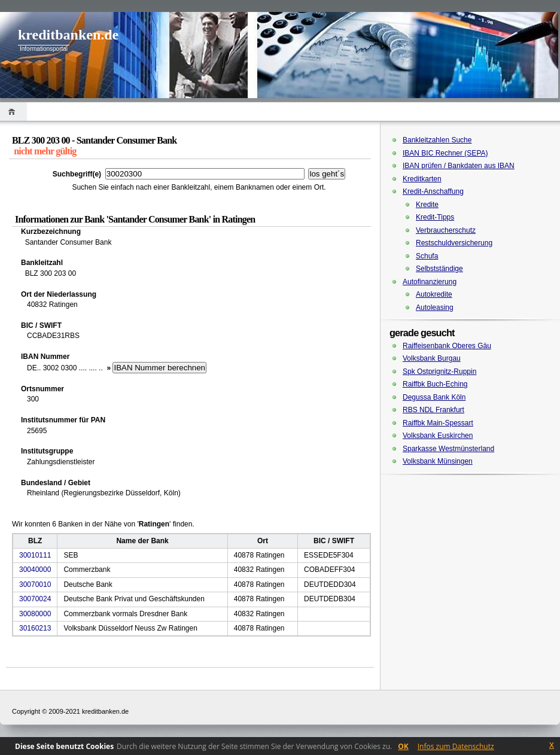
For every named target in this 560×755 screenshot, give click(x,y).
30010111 (35, 555)
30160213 (35, 628)
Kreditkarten (422, 179)
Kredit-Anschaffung (433, 191)
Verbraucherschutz (446, 230)
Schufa (427, 256)
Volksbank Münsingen (438, 461)
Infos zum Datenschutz (456, 746)
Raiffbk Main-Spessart (438, 423)
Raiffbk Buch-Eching (435, 384)
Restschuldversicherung (454, 243)
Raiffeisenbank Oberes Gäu (447, 346)
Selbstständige (439, 269)
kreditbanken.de (68, 35)
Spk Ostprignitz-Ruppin (439, 372)
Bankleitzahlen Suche (437, 140)
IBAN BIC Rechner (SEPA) (445, 153)
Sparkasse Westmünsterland (448, 449)
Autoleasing (435, 308)
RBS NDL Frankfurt (433, 410)
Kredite (427, 205)
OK (403, 746)
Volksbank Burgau (432, 358)
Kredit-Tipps (435, 217)
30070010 (35, 584)
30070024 (35, 599)
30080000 (35, 614)
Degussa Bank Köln (434, 397)
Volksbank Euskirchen (438, 436)
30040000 (35, 570)
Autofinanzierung (430, 282)
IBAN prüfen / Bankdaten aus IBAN (459, 166)
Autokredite (434, 294)
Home (13, 112)
